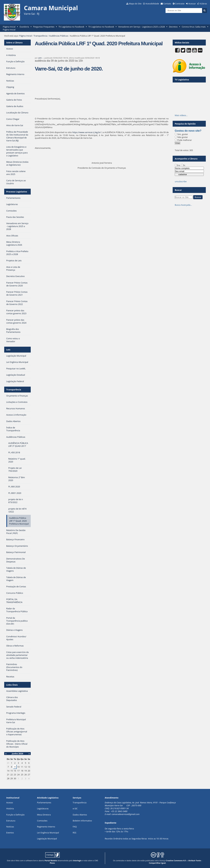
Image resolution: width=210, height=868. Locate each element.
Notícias (10, 827)
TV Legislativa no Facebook (71, 27)
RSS (75, 833)
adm (40, 58)
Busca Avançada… (183, 205)
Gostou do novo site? (188, 131)
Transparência (40, 36)
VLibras (203, 4)
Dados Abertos (80, 815)
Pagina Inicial (9, 30)
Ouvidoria (24, 27)
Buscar (178, 190)
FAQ (75, 827)
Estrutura (11, 821)
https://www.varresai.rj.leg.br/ (87, 132)
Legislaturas (43, 808)
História (10, 808)
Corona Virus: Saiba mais (194, 27)
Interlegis (77, 860)
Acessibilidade (152, 4)
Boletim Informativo (82, 821)
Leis (8, 350)
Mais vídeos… (181, 115)
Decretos (173, 27)
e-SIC (75, 808)
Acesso (10, 803)
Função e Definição (15, 815)
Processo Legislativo (17, 192)
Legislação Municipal (47, 839)
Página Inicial (9, 27)
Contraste (180, 4)
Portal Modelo (51, 860)
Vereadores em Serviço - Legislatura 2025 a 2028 (142, 27)
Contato (167, 4)
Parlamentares (44, 803)
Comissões (42, 821)
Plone (52, 863)
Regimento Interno (46, 827)
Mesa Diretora (44, 815)
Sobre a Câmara (14, 43)
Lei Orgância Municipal (48, 833)
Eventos (10, 833)
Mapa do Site (135, 4)
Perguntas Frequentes (44, 27)
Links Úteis (12, 685)
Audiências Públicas (59, 36)
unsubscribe (181, 181)
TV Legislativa (182, 80)
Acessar (192, 4)
